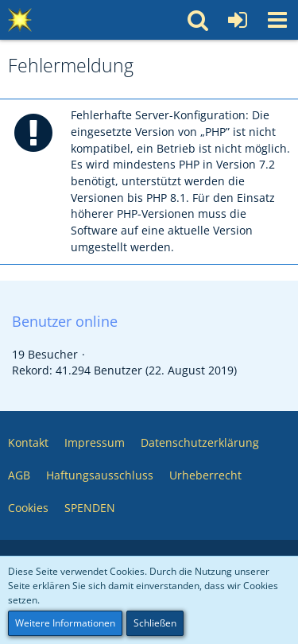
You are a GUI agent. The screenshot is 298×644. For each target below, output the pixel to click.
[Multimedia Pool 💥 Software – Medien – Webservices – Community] (20, 20)
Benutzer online (65, 321)
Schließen (155, 623)
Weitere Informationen (65, 623)
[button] (277, 20)
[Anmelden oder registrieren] (238, 20)
